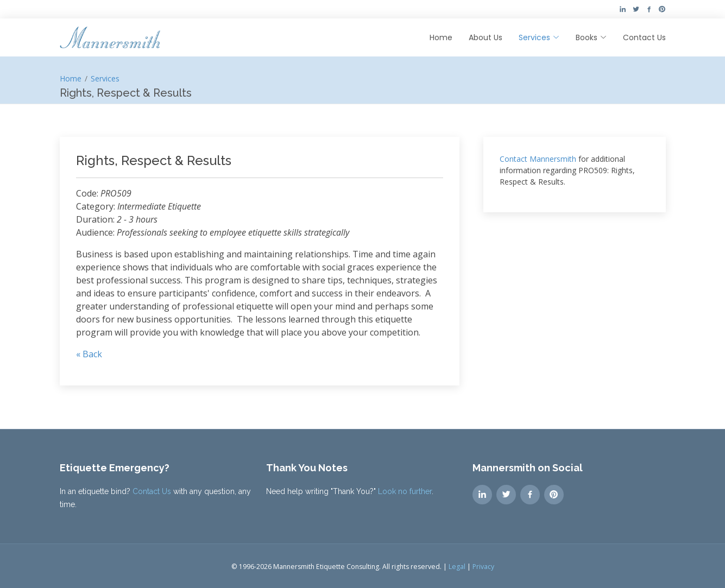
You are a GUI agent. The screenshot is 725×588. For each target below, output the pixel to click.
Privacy (483, 567)
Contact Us (644, 37)
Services (105, 78)
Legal (457, 567)
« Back (89, 354)
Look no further (405, 491)
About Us (486, 37)
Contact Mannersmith (538, 159)
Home (441, 37)
